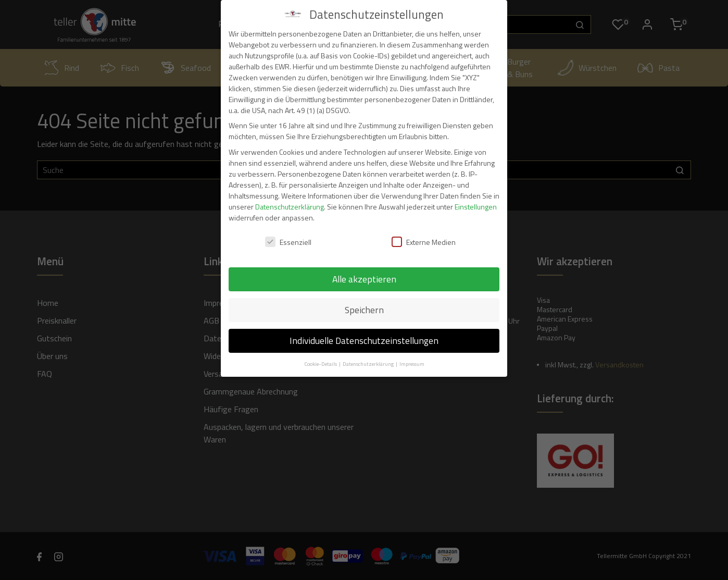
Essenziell (288, 242)
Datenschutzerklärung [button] (369, 364)
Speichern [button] (364, 310)
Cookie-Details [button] (321, 364)
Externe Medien (424, 242)
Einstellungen (476, 207)
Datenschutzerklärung (290, 207)
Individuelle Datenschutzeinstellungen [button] (364, 341)
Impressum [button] (412, 364)
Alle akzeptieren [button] (364, 279)
